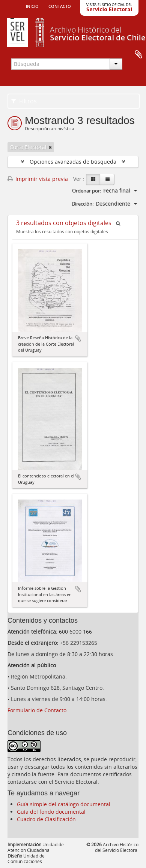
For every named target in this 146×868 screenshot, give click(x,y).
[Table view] (107, 179)
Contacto (60, 6)
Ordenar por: (87, 191)
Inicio (32, 6)
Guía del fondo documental (51, 812)
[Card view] (93, 179)
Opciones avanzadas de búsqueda (73, 162)
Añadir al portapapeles (78, 339)
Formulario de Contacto (37, 710)
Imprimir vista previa (38, 179)
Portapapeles (138, 55)
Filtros (24, 101)
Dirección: (83, 204)
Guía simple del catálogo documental (64, 804)
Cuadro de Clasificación (46, 819)
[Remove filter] (50, 147)
